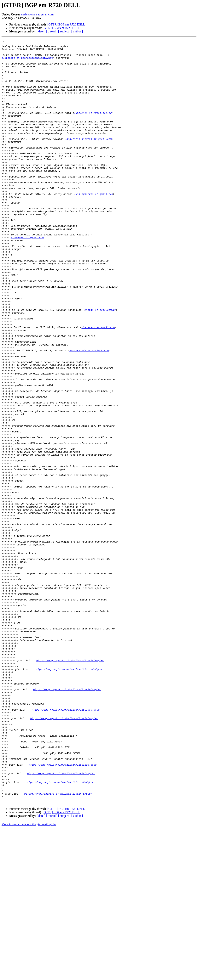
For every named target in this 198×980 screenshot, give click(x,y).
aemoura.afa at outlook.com (89, 413)
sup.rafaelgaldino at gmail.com (89, 159)
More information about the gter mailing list (29, 977)
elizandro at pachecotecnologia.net (27, 62)
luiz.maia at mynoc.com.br (93, 128)
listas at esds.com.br (100, 364)
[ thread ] (52, 31)
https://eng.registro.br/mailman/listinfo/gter (70, 785)
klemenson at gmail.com (27, 277)
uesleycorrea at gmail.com (37, 14)
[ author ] (77, 31)
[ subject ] (64, 31)
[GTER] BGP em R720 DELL (66, 24)
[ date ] (41, 31)
